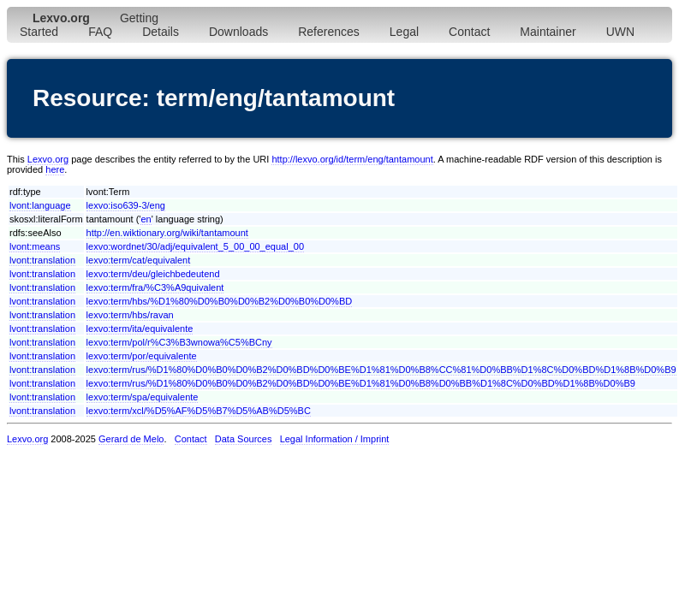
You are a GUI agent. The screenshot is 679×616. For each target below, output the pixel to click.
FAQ (100, 32)
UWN (620, 32)
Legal (404, 32)
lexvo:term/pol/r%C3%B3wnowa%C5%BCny (179, 342)
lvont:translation (42, 260)
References (329, 32)
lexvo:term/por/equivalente (142, 356)
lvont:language (40, 205)
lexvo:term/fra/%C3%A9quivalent (155, 287)
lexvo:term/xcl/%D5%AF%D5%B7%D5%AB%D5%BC (199, 411)
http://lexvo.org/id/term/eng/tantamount (352, 159)
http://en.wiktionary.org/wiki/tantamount (167, 233)
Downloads (238, 32)
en (146, 219)
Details (161, 32)
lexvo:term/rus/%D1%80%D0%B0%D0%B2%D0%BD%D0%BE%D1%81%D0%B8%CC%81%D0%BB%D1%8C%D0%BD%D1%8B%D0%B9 (381, 370)
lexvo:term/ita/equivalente (140, 329)
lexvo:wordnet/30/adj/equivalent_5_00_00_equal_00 (195, 246)
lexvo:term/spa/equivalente (143, 397)
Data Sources (244, 439)
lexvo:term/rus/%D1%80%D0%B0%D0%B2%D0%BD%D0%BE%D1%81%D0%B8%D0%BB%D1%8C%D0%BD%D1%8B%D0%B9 (361, 383)
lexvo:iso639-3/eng (126, 205)
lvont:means (35, 246)
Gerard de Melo (131, 439)
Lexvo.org (48, 159)
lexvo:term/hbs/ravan (130, 315)
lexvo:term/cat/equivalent (139, 260)
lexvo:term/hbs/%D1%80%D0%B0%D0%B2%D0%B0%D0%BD (220, 301)
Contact (469, 32)
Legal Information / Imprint (335, 439)
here (55, 169)
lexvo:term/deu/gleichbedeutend (153, 274)
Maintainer (548, 32)
